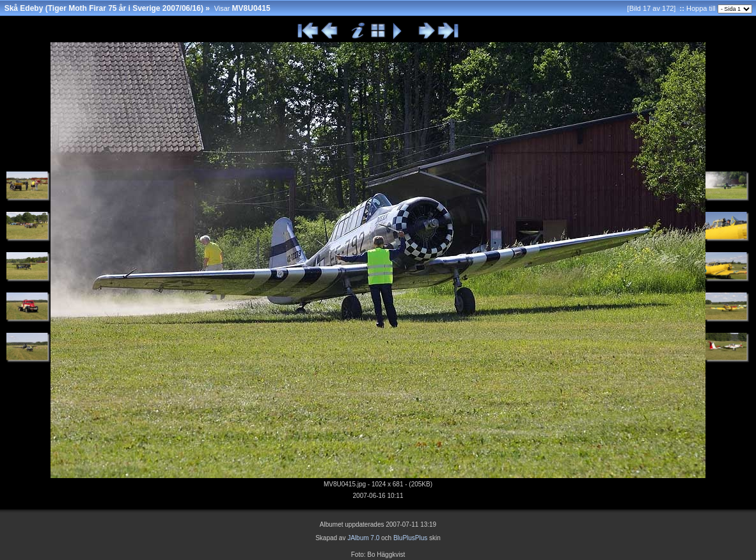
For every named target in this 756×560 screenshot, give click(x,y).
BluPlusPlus (410, 538)
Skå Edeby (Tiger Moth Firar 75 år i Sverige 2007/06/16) (104, 8)
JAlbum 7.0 (363, 538)
